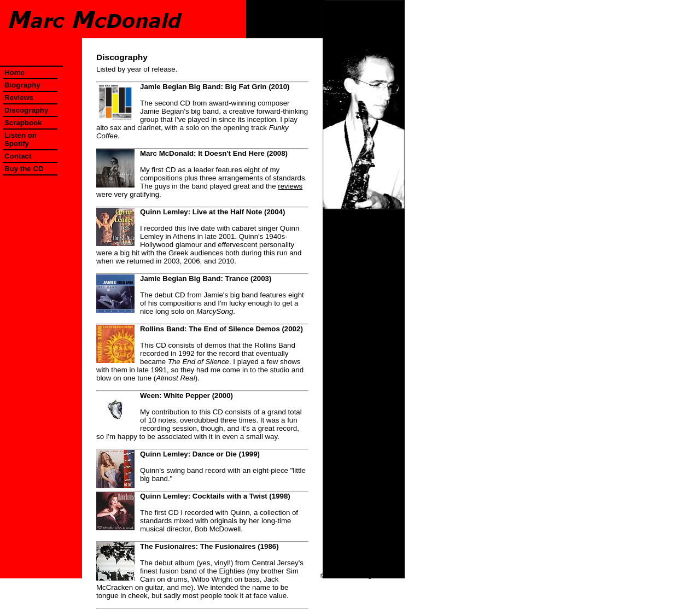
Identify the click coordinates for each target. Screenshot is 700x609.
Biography (22, 85)
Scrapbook (23, 123)
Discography (26, 110)
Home (14, 72)
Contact (18, 156)
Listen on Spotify (21, 139)
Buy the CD (24, 169)
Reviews (19, 98)
